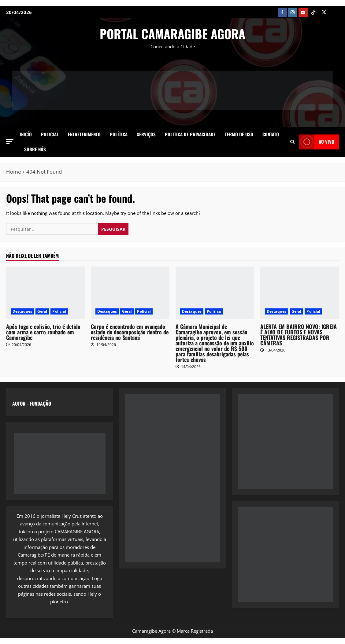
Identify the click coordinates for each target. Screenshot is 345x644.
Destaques (22, 311)
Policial (50, 134)
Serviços (146, 134)
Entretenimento (84, 134)
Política (119, 134)
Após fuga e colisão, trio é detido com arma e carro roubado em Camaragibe (43, 332)
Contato (271, 134)
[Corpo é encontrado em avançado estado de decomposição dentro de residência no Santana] (130, 293)
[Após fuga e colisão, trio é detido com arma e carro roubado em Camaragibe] (45, 293)
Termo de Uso (239, 134)
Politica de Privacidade (190, 134)
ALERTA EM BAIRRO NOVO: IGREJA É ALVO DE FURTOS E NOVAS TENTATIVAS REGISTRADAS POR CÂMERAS (299, 335)
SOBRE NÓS (35, 149)
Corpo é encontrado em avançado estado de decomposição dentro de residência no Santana (130, 332)
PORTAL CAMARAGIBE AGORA (172, 34)
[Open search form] (292, 142)
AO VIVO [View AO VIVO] (317, 142)
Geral (42, 311)
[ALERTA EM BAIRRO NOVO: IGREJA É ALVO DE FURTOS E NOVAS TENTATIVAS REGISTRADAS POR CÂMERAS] (300, 293)
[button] (10, 142)
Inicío (26, 134)
